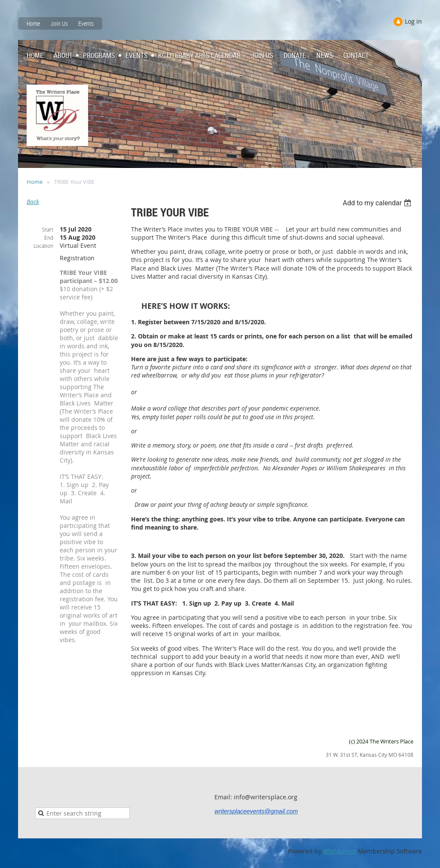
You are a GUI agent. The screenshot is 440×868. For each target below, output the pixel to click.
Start (48, 229)
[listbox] (378, 203)
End (49, 238)
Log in (413, 21)
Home (33, 23)
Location (43, 246)
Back (33, 202)
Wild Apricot (340, 851)
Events (86, 23)
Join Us (59, 23)
